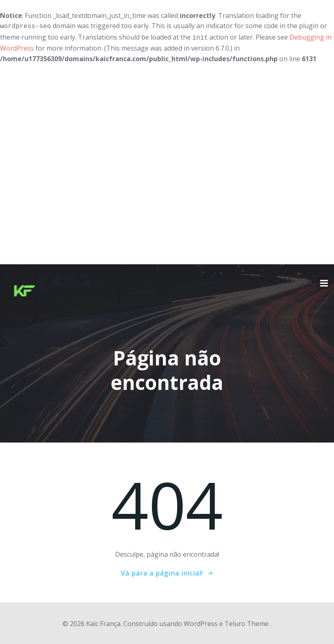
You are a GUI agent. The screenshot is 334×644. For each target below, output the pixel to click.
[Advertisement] (167, 163)
